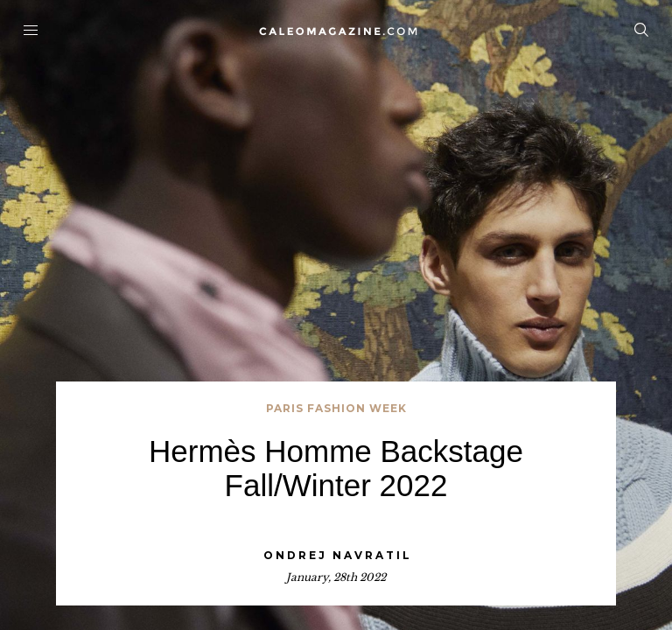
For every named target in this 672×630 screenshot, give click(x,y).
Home (336, 31)
